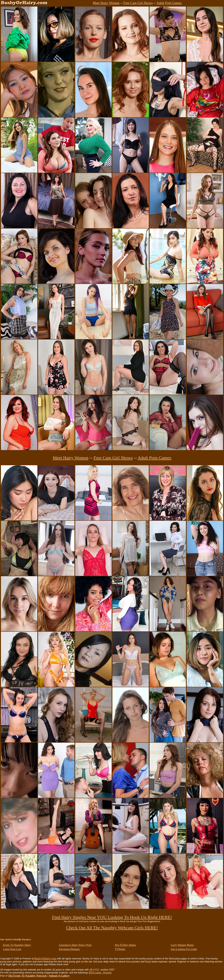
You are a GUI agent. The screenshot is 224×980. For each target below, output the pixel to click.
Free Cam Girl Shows (138, 3)
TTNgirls (120, 949)
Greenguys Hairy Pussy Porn (75, 945)
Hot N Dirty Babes (125, 945)
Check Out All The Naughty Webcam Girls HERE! (112, 928)
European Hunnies (69, 949)
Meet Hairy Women (106, 3)
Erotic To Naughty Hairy (17, 945)
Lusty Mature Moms (182, 945)
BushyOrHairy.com (45, 958)
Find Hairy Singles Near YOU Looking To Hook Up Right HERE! (112, 917)
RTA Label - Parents (100, 973)
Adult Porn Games (169, 3)
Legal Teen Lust (12, 949)
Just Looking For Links (184, 949)
